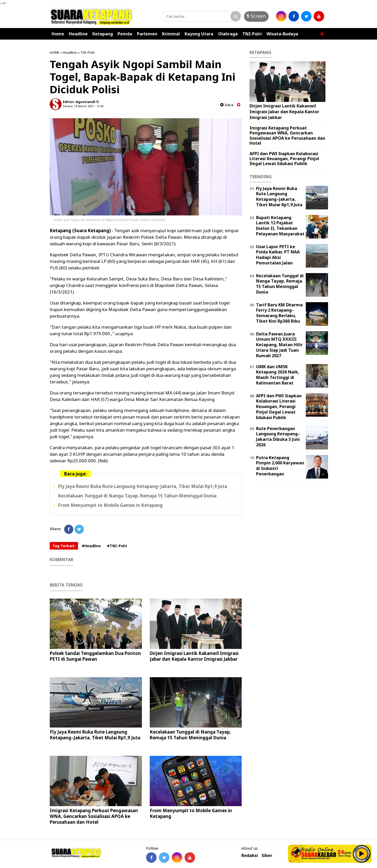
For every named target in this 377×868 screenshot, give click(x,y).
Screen (256, 16)
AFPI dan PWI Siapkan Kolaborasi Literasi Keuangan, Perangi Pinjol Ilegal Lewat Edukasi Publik (284, 159)
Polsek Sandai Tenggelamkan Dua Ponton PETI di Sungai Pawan (95, 656)
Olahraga (228, 34)
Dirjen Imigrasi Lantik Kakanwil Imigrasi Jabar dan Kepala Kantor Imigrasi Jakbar (194, 656)
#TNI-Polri (117, 546)
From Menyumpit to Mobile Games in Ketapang (110, 505)
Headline (78, 34)
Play (362, 854)
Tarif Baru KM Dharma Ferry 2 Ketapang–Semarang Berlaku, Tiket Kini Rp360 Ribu (279, 313)
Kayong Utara (199, 34)
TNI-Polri (252, 34)
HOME (55, 52)
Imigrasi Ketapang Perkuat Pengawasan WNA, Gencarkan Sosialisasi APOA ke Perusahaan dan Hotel (94, 816)
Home (58, 34)
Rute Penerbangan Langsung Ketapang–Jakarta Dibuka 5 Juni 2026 (278, 437)
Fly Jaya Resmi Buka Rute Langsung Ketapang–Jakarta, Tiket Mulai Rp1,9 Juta (142, 486)
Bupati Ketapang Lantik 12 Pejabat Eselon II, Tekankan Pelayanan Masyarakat (280, 226)
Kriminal (171, 34)
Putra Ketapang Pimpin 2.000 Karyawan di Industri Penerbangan (280, 466)
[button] (322, 32)
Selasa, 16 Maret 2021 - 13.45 (83, 106)
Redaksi (250, 856)
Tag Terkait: (64, 546)
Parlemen (147, 34)
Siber (267, 856)
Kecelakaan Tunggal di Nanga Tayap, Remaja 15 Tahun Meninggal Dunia (137, 496)
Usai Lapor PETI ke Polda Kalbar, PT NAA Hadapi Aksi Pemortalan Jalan (278, 255)
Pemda (125, 34)
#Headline (91, 546)
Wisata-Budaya (282, 34)
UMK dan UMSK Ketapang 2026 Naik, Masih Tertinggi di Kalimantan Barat (278, 375)
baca (227, 105)
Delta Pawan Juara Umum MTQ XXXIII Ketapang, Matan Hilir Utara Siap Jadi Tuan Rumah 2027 (279, 345)
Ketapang (103, 34)
